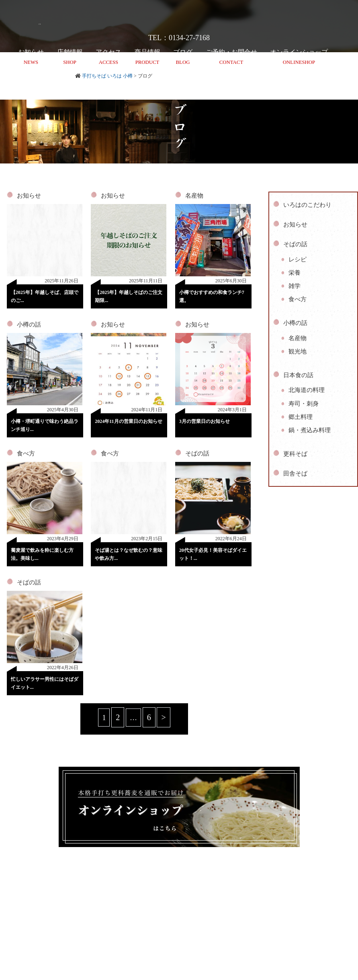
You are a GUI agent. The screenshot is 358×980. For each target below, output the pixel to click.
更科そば (295, 454)
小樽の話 (29, 325)
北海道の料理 (307, 390)
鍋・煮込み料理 (310, 430)
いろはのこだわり (307, 205)
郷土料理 (301, 417)
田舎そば (295, 474)
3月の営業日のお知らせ (205, 421)
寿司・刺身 (304, 404)
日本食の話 (298, 375)
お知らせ (29, 196)
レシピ (298, 259)
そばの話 (197, 453)
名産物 (194, 196)
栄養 (295, 273)
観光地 (298, 351)
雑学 (295, 286)
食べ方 (26, 453)
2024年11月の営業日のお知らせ (128, 421)
